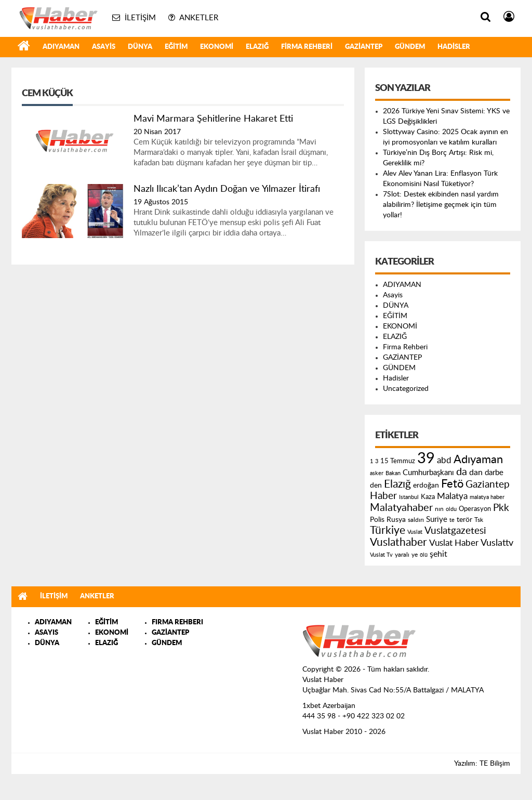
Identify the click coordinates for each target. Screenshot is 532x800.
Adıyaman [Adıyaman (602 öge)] (478, 460)
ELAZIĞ (257, 47)
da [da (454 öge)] (462, 472)
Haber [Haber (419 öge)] (383, 496)
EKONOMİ (217, 47)
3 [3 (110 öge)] (377, 461)
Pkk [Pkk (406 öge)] (501, 508)
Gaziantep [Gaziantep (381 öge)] (488, 485)
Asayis (104, 47)
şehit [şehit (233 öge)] (438, 554)
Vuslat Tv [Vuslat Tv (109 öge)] (381, 555)
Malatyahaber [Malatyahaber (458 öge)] (401, 508)
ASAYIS (46, 633)
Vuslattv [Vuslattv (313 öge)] (497, 543)
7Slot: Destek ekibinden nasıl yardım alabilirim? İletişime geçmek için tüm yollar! (441, 205)
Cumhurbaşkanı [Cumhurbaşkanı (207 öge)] (428, 473)
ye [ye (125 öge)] (415, 555)
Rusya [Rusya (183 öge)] (396, 520)
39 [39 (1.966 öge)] (426, 458)
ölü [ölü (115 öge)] (424, 555)
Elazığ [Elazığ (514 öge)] (397, 484)
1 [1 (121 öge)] (371, 461)
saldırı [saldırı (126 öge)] (416, 520)
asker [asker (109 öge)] (377, 473)
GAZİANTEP (364, 47)
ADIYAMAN (61, 47)
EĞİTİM (176, 47)
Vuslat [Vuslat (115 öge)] (415, 532)
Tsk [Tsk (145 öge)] (479, 520)
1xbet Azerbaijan (329, 706)
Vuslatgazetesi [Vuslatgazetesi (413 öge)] (455, 531)
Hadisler (454, 47)
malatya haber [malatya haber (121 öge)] (487, 497)
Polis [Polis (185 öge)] (377, 520)
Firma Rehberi (307, 47)
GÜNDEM (410, 47)
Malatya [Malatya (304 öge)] (452, 496)
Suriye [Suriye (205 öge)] (437, 520)
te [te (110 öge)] (452, 520)
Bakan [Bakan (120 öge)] (393, 473)
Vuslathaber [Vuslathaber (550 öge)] (398, 542)
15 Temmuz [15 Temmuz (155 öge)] (398, 461)
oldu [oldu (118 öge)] (451, 509)
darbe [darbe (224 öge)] (494, 473)
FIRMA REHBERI (177, 622)
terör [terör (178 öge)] (464, 520)
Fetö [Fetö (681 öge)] (452, 484)
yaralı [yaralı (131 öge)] (402, 555)
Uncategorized (406, 389)
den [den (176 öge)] (376, 486)
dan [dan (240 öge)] (476, 473)
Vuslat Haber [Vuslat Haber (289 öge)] (454, 543)
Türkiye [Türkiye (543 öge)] (388, 530)
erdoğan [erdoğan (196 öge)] (426, 485)
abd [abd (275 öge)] (444, 461)
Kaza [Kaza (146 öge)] (428, 497)
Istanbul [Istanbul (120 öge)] (409, 497)
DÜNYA (140, 47)
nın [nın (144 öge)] (439, 509)
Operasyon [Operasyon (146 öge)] (475, 509)
